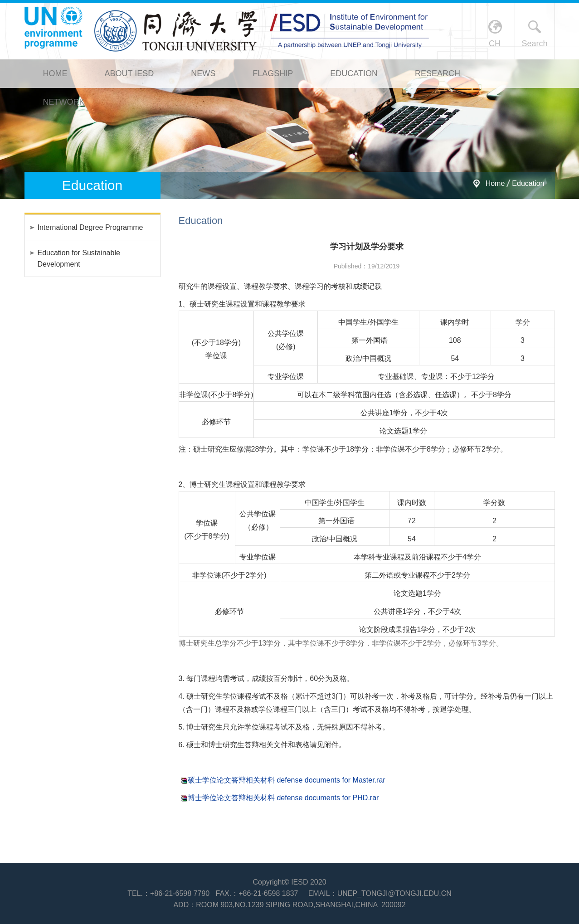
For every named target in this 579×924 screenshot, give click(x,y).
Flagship (273, 73)
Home (55, 73)
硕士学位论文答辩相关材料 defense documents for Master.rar (287, 780)
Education (354, 73)
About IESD (129, 73)
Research (438, 73)
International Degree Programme (90, 227)
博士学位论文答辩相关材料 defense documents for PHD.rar (283, 798)
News (203, 73)
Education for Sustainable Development (79, 258)
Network (64, 102)
